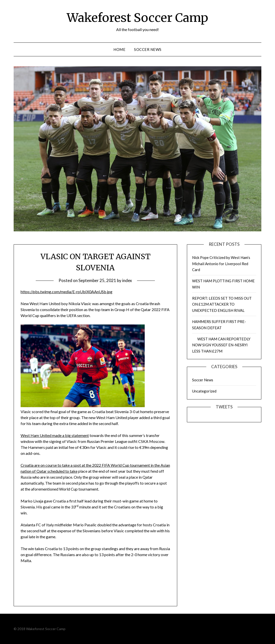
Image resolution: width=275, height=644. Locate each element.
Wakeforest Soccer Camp (137, 18)
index (127, 280)
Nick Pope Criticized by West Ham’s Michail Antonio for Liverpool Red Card (221, 264)
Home (119, 49)
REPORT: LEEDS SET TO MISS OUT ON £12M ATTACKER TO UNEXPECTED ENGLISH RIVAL (222, 304)
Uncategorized (204, 391)
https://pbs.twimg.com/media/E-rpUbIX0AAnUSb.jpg (67, 292)
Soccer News (148, 49)
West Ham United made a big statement (55, 435)
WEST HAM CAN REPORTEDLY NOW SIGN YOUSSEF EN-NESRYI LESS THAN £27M (221, 345)
